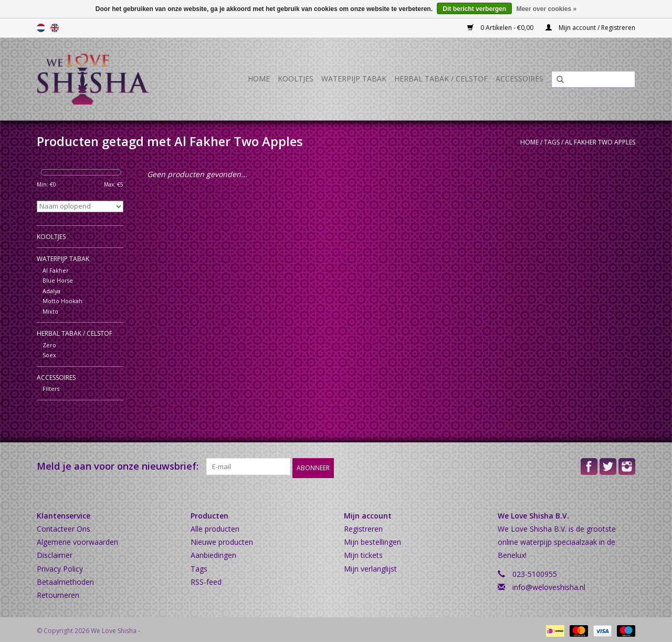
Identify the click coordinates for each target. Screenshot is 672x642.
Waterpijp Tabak (354, 79)
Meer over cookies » (546, 9)
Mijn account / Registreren (590, 28)
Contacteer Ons (64, 526)
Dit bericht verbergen (474, 9)
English (55, 28)
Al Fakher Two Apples (600, 142)
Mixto (50, 311)
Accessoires (519, 79)
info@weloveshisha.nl (549, 584)
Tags (552, 142)
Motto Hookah (62, 301)
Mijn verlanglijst (370, 566)
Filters (51, 389)
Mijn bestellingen (372, 539)
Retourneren (58, 592)
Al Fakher (56, 270)
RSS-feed (206, 579)
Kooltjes (296, 79)
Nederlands (41, 28)
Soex (49, 355)
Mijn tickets (363, 552)
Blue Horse (58, 280)
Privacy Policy (60, 566)
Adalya (51, 291)
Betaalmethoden (65, 579)
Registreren (363, 526)
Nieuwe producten (222, 539)
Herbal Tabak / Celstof (441, 79)
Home (259, 79)
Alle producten (215, 526)
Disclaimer (55, 552)
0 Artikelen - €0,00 (501, 28)
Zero (49, 345)
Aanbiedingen (213, 552)
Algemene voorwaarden (77, 539)
